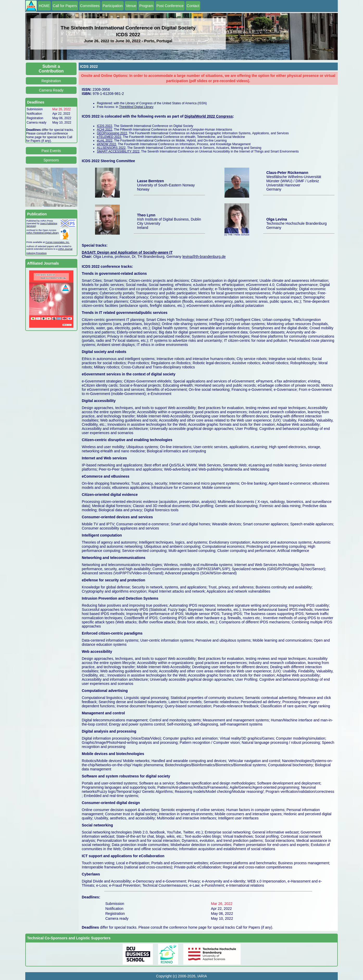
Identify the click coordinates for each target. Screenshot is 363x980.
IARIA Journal (65, 249)
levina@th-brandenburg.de (204, 257)
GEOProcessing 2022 (112, 133)
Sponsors (51, 160)
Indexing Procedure (36, 253)
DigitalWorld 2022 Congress (209, 116)
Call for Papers (65, 6)
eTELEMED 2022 (109, 137)
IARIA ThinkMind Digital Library (42, 233)
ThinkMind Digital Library (136, 107)
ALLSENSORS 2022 (111, 148)
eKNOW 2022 (107, 144)
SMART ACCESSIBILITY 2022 (118, 151)
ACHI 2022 (105, 130)
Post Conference (170, 6)
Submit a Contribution (51, 69)
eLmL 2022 (105, 141)
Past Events (51, 151)
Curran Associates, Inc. (58, 242)
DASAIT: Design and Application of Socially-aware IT (127, 252)
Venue (131, 6)
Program (146, 6)
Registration (51, 81)
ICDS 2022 (105, 126)
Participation (113, 6)
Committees (90, 6)
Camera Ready (51, 90)
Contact (193, 6)
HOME (44, 6)
